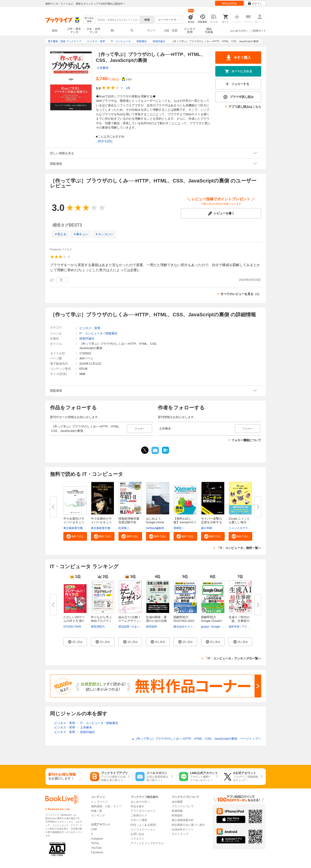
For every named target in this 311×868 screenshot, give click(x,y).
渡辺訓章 (124, 627)
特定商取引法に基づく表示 (188, 825)
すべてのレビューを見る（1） (241, 294)
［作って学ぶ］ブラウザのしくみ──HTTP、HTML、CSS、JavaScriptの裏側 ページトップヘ (196, 739)
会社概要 (177, 802)
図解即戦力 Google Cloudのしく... (212, 621)
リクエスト (137, 839)
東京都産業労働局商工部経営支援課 (85, 528)
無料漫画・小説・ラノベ (106, 806)
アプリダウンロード (143, 811)
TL (132, 30)
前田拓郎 (151, 627)
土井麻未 (103, 68)
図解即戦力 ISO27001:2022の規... (184, 621)
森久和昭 (207, 528)
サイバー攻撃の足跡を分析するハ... (212, 522)
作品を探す (137, 806)
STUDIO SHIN (72, 627)
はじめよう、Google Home (155, 520)
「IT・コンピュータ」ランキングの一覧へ (233, 658)
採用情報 (177, 811)
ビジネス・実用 (90, 328)
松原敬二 (124, 528)
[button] (75, 536)
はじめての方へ (239, 31)
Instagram (97, 839)
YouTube (97, 848)
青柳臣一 (179, 528)
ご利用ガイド (258, 31)
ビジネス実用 (190, 30)
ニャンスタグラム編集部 (244, 528)
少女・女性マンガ (93, 30)
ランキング (98, 816)
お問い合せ (137, 834)
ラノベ (151, 30)
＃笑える (60, 234)
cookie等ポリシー (183, 829)
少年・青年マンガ (74, 30)
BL (113, 30)
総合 (55, 30)
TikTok (95, 843)
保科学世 (234, 627)
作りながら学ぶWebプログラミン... (101, 621)
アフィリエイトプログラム (147, 843)
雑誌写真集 (209, 30)
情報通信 (111, 333)
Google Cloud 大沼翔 (224, 627)
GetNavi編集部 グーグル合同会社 (167, 528)
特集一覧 (97, 811)
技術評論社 (87, 338)
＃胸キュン (81, 234)
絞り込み (89, 20)
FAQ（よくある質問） (144, 825)
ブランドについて (183, 806)
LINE (94, 829)
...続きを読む (105, 141)
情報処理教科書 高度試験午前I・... (129, 522)
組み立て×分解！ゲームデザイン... (130, 619)
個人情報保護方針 (183, 820)
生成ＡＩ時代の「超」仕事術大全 (239, 621)
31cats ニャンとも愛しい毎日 (239, 520)
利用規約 (177, 816)
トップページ (99, 802)
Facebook (97, 852)
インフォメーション (143, 829)
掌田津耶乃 (98, 627)
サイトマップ (180, 834)
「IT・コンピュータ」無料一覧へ (239, 548)
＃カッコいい (104, 234)
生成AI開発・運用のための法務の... (156, 621)
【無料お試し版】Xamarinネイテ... (185, 522)
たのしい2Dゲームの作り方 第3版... (74, 621)
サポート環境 (139, 820)
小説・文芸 (171, 30)
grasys (205, 627)
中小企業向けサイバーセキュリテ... (74, 522)
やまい (136, 627)
